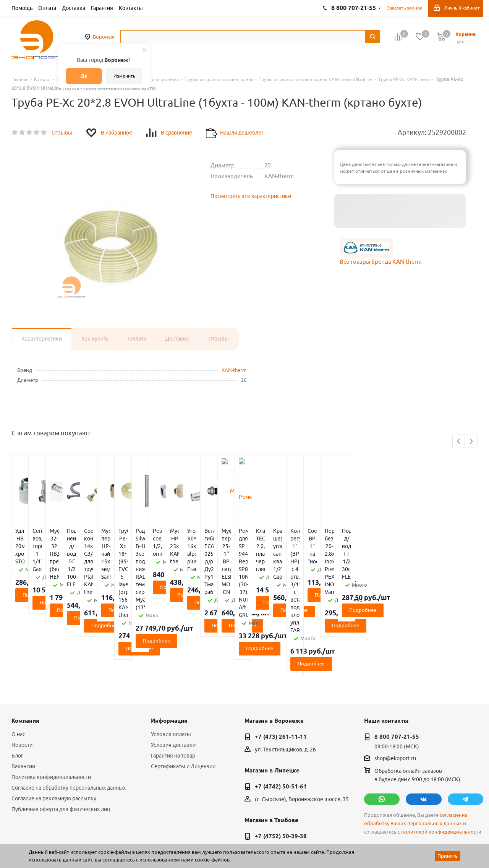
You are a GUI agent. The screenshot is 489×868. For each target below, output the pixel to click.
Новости (22, 668)
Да (84, 76)
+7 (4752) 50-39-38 (281, 760)
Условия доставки (173, 668)
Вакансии (23, 690)
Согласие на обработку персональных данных (69, 711)
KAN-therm (234, 370)
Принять (448, 856)
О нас (18, 658)
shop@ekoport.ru (395, 682)
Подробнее (50, 572)
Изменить (124, 76)
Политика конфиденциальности (51, 701)
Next (471, 442)
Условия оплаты (171, 658)
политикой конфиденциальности (441, 755)
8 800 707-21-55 (397, 660)
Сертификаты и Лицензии (183, 690)
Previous (459, 442)
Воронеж (104, 37)
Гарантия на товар (173, 679)
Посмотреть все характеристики (251, 196)
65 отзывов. (107, 842)
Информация (169, 644)
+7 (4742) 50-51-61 (281, 710)
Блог (17, 679)
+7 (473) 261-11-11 (281, 660)
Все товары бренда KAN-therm (381, 262)
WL (64, 834)
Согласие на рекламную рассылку (54, 722)
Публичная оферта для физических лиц (61, 733)
